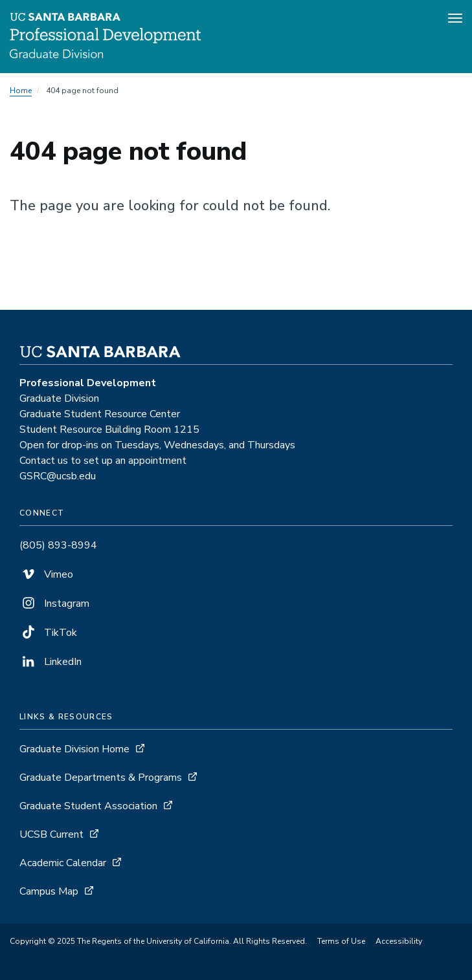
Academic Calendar (63, 863)
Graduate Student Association (88, 806)
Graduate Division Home (74, 749)
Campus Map (49, 891)
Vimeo (46, 574)
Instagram (54, 604)
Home (21, 91)
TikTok (48, 633)
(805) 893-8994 (58, 545)
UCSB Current (51, 834)
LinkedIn (51, 662)
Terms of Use (341, 941)
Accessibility (399, 941)
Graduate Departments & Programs (101, 778)
